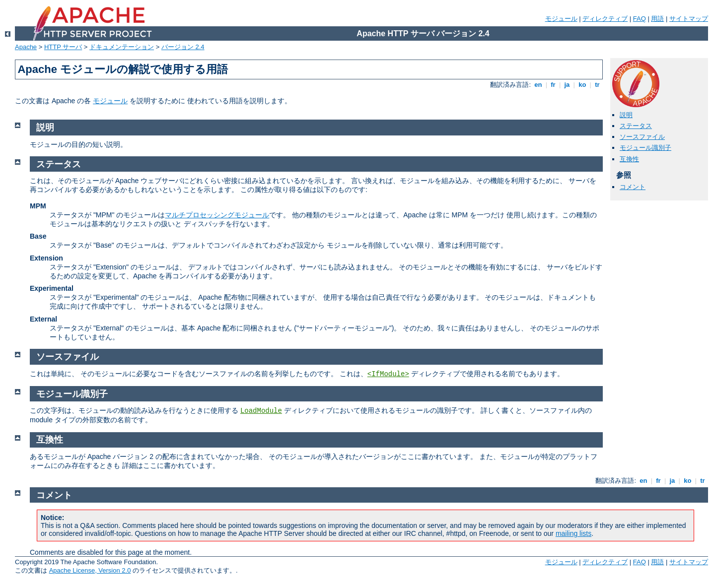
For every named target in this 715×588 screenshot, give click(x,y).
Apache (26, 47)
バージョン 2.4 (183, 47)
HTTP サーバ (63, 47)
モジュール (561, 19)
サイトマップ (689, 19)
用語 (657, 19)
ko (582, 85)
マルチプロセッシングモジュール (217, 215)
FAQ (640, 19)
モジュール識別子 (645, 148)
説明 (626, 115)
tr (598, 85)
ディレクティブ (605, 19)
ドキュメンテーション (122, 47)
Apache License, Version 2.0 (90, 570)
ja (567, 85)
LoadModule (261, 411)
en (538, 85)
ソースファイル (642, 137)
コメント (633, 187)
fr (553, 85)
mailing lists (573, 533)
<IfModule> (388, 374)
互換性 (629, 159)
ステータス (636, 126)
